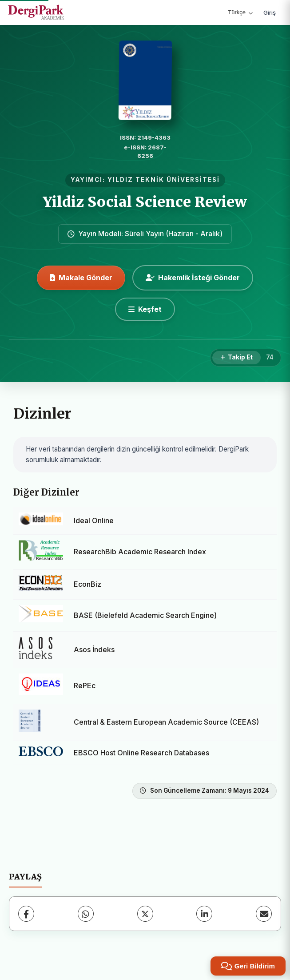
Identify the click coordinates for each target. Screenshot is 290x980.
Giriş (270, 12)
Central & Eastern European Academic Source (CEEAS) (166, 722)
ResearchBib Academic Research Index (140, 552)
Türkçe (240, 12)
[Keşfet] (145, 309)
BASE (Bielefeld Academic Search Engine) (145, 615)
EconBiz (87, 584)
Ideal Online (94, 520)
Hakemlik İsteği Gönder (193, 278)
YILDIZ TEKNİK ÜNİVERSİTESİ (164, 180)
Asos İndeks (94, 649)
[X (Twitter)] (145, 914)
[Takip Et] (236, 358)
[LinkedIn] (204, 914)
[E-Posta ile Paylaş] (264, 914)
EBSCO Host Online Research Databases (141, 753)
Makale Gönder (81, 278)
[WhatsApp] (86, 914)
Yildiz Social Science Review (145, 202)
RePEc (85, 686)
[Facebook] (26, 914)
